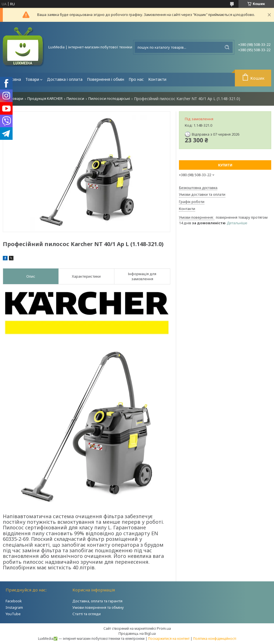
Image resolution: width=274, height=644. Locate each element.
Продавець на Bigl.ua (137, 633)
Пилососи (75, 99)
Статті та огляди (87, 614)
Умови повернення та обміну (98, 607)
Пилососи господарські (109, 99)
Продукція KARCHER (45, 99)
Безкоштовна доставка (198, 188)
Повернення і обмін (106, 79)
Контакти (157, 79)
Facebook (14, 601)
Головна (13, 79)
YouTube (13, 614)
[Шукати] (227, 47)
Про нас (136, 79)
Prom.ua (164, 628)
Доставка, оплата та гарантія (97, 601)
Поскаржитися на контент (169, 639)
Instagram (14, 607)
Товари (32, 79)
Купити (225, 165)
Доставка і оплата (65, 79)
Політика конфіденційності (215, 639)
